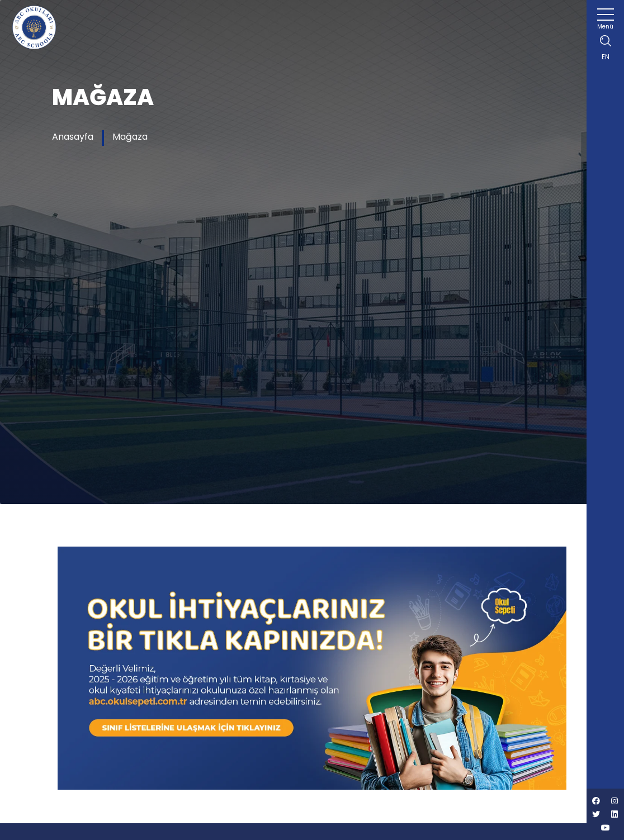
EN (606, 57)
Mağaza (130, 137)
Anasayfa (73, 137)
